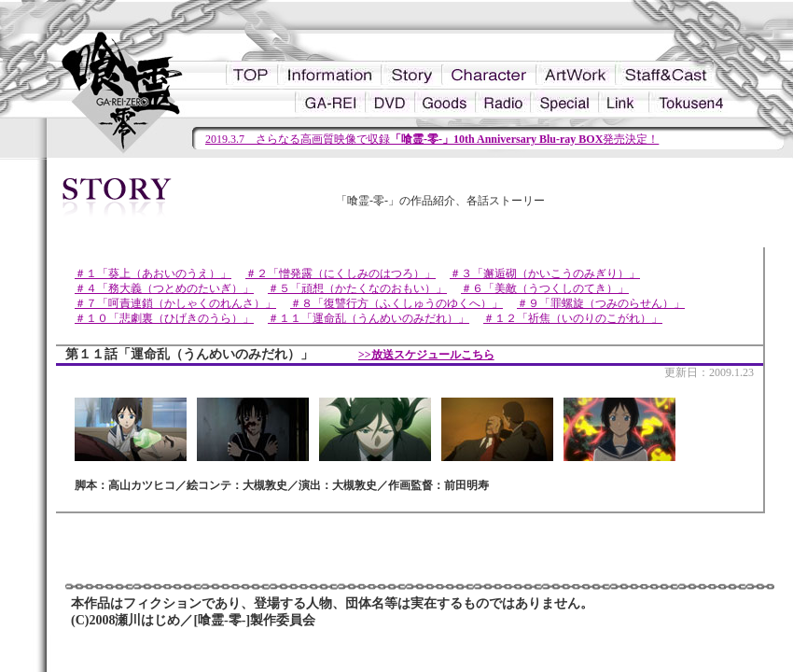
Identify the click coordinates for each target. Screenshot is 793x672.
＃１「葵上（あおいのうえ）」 (153, 273)
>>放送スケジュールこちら (426, 355)
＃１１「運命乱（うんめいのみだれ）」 (369, 318)
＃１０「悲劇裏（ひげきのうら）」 (164, 318)
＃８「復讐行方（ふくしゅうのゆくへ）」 (396, 303)
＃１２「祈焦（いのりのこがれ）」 (573, 318)
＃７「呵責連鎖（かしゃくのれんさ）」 (175, 303)
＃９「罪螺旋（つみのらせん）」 (601, 303)
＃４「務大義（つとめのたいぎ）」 (164, 288)
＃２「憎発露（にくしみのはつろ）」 (341, 273)
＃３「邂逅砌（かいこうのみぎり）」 (545, 273)
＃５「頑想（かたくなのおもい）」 (357, 288)
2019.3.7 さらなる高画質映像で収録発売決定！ (432, 139)
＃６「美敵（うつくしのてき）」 (545, 288)
